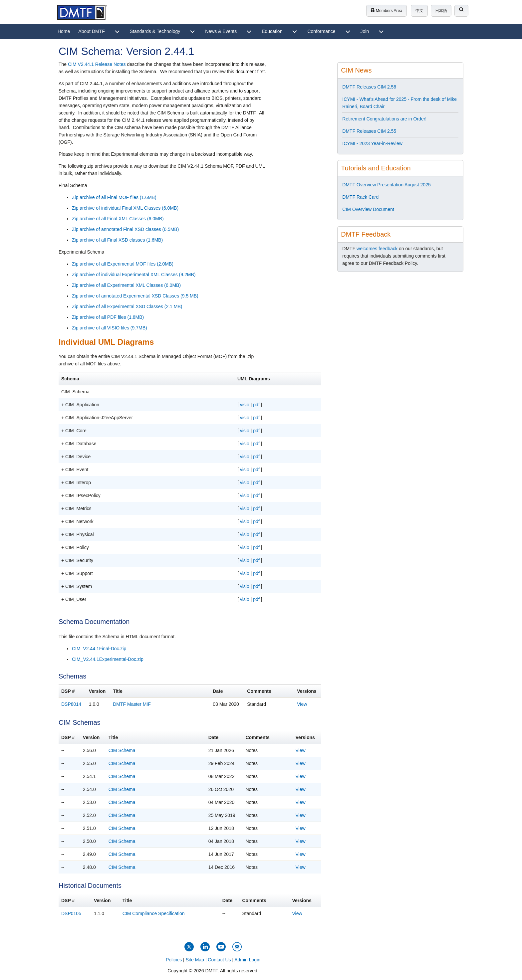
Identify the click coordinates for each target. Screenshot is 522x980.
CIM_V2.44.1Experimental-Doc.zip (108, 659)
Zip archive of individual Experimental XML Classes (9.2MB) (134, 275)
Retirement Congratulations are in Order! (384, 119)
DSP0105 (71, 913)
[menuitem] (64, 32)
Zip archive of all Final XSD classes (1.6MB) (117, 240)
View (302, 704)
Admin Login (247, 960)
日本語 (441, 11)
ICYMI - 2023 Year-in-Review (372, 143)
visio (245, 405)
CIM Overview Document (368, 209)
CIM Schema (122, 750)
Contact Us (219, 960)
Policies (174, 960)
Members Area (386, 11)
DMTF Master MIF (132, 704)
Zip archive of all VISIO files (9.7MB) (110, 328)
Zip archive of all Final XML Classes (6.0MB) (118, 219)
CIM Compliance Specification (154, 913)
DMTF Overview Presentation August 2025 (386, 185)
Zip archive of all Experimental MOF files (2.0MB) (123, 264)
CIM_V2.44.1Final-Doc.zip (99, 649)
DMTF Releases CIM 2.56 (369, 87)
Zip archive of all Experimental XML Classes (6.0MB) (126, 285)
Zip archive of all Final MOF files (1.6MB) (114, 197)
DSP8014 (71, 704)
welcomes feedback (377, 249)
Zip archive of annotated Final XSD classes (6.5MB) (125, 229)
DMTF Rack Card (360, 197)
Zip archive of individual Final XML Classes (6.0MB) (125, 208)
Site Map (195, 960)
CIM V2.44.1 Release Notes (97, 64)
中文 (419, 11)
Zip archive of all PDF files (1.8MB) (108, 317)
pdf (256, 405)
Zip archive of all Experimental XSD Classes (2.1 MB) (127, 306)
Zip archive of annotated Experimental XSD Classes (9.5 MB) (135, 296)
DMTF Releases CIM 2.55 (369, 131)
